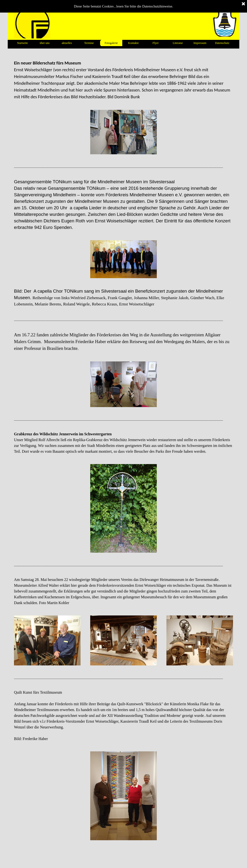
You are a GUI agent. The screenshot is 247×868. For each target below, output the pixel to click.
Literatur (178, 43)
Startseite (23, 43)
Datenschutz (222, 43)
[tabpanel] (123, 80)
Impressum (200, 43)
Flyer (155, 43)
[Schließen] (243, 4)
